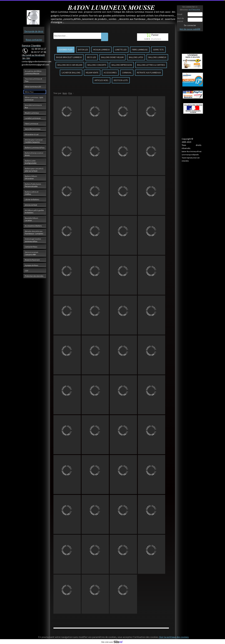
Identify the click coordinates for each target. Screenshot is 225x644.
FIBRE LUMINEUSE (140, 50)
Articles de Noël (31, 205)
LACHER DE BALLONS (71, 73)
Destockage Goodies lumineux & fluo (33, 240)
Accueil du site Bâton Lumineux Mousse (33, 72)
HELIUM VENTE (92, 73)
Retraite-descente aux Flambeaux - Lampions (34, 232)
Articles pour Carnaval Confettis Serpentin (34, 141)
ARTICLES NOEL (101, 80)
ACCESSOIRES (110, 73)
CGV (26, 271)
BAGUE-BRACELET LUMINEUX (69, 57)
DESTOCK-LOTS (121, 80)
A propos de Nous (31, 265)
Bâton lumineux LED (33, 87)
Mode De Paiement (32, 260)
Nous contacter (34, 40)
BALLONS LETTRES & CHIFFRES (151, 65)
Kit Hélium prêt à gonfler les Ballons (34, 211)
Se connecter (190, 25)
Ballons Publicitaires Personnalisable (33, 185)
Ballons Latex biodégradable (31, 162)
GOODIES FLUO (66, 50)
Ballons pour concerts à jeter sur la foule (34, 170)
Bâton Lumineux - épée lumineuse (34, 98)
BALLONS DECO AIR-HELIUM (70, 65)
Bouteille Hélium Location (31, 219)
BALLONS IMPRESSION (122, 65)
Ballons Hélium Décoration (31, 177)
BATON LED (83, 50)
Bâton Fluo (29, 92)
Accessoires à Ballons (33, 226)
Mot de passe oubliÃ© (190, 29)
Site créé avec (113, 642)
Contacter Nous (31, 247)
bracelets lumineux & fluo (33, 106)
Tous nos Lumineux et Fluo (33, 80)
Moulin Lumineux (32, 113)
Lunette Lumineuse (33, 118)
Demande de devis (34, 31)
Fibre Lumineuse (31, 124)
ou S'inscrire (194, 10)
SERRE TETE (158, 50)
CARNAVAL (127, 73)
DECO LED (91, 57)
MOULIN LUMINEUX (101, 50)
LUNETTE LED (121, 50)
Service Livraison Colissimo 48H (32, 253)
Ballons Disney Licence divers (34, 154)
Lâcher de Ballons (32, 199)
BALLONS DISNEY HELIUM (112, 57)
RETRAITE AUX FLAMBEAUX (149, 73)
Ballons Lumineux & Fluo (35, 148)
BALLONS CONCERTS (97, 65)
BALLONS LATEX (136, 57)
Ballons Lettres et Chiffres (32, 193)
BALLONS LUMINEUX (157, 57)
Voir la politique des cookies (174, 637)
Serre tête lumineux (33, 129)
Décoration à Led (32, 134)
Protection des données (34, 276)
